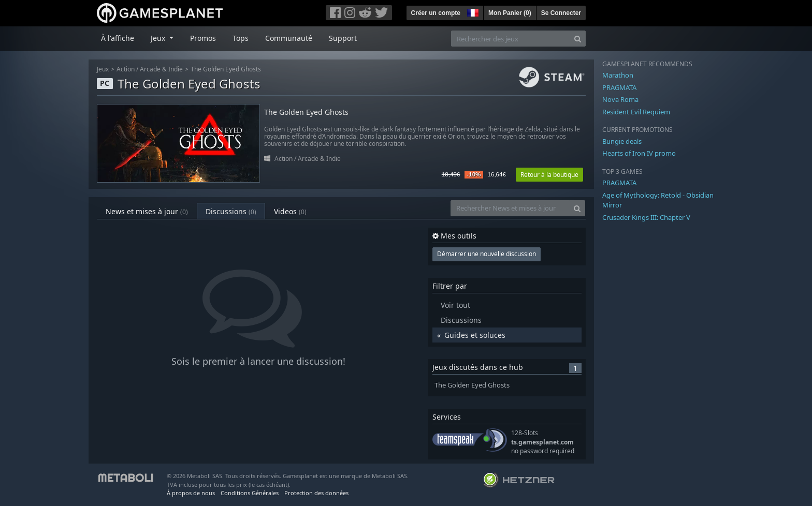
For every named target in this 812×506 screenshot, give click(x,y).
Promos (203, 38)
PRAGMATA (619, 87)
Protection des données (316, 493)
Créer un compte (436, 13)
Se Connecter (561, 13)
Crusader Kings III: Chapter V (646, 217)
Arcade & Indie (161, 69)
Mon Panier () (510, 13)
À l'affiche (118, 38)
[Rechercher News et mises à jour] (510, 208)
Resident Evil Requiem (636, 112)
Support (343, 38)
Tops (241, 38)
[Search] (578, 39)
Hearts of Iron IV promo (639, 153)
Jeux (103, 69)
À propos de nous (191, 493)
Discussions (231, 211)
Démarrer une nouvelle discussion (487, 254)
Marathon (618, 75)
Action (126, 69)
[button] (472, 11)
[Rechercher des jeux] (511, 39)
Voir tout (455, 305)
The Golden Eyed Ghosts (226, 69)
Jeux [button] (159, 38)
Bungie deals (622, 141)
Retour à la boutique (549, 175)
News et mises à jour (147, 211)
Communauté (289, 38)
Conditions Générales (250, 493)
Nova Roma (620, 99)
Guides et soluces (475, 335)
